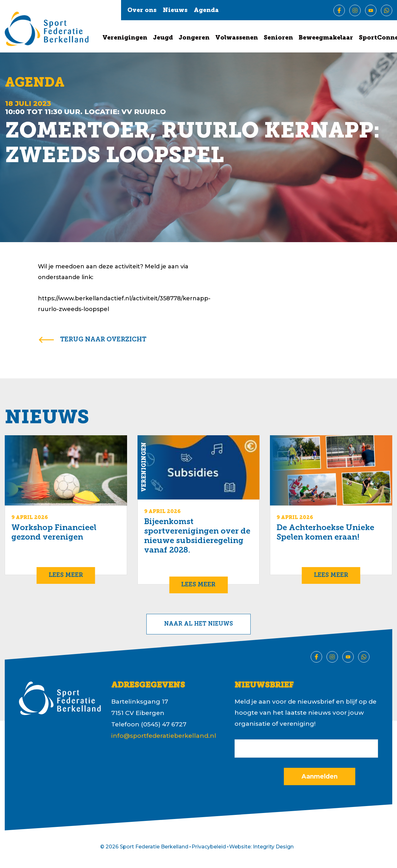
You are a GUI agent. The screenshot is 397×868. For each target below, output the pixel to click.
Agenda (206, 11)
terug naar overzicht (103, 340)
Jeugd (163, 38)
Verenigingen (125, 38)
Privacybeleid (209, 847)
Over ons (142, 11)
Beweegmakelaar (326, 38)
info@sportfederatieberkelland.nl (164, 736)
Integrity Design (273, 847)
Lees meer (66, 575)
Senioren (278, 38)
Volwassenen (237, 38)
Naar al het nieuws (198, 624)
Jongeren (194, 38)
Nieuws (175, 11)
